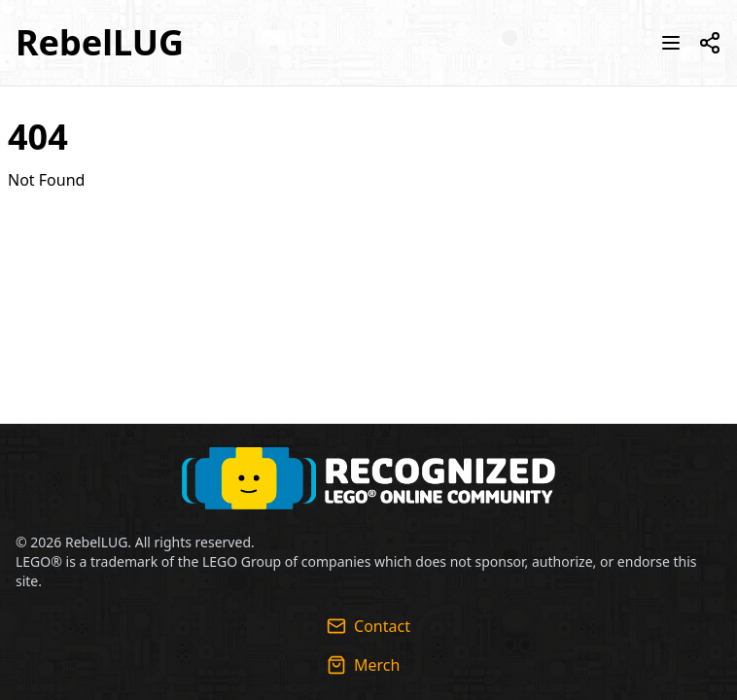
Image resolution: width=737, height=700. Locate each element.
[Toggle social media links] (710, 43)
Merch (363, 665)
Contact (368, 626)
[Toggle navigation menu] (671, 43)
